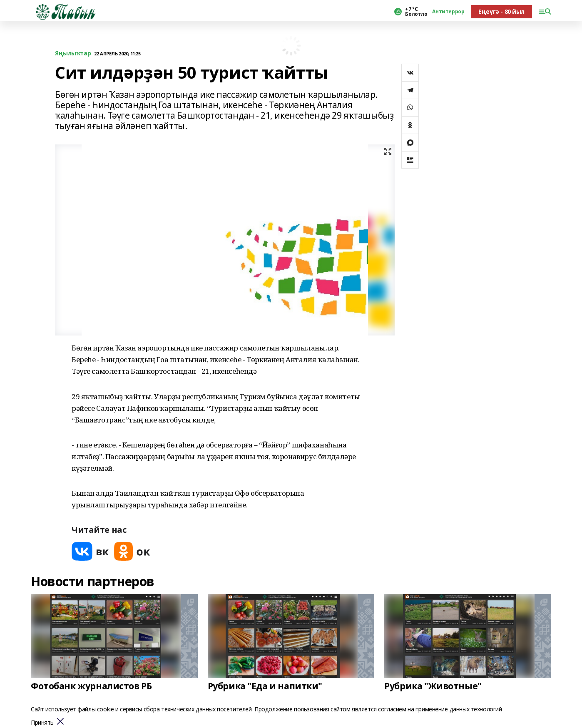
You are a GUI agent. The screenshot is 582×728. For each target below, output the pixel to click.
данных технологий (476, 709)
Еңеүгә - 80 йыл (501, 11)
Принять (42, 723)
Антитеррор (448, 12)
